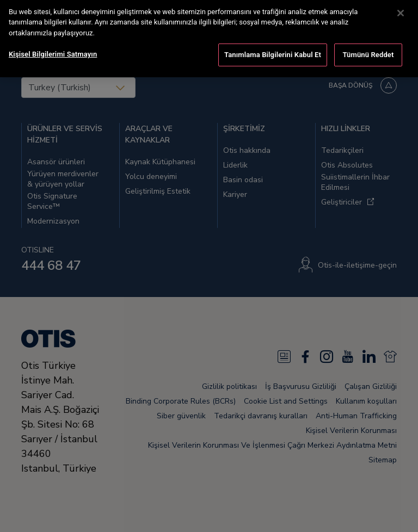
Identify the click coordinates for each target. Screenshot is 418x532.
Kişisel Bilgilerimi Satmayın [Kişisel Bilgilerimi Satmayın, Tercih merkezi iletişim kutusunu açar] (53, 45)
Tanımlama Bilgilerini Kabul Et (273, 46)
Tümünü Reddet (368, 46)
